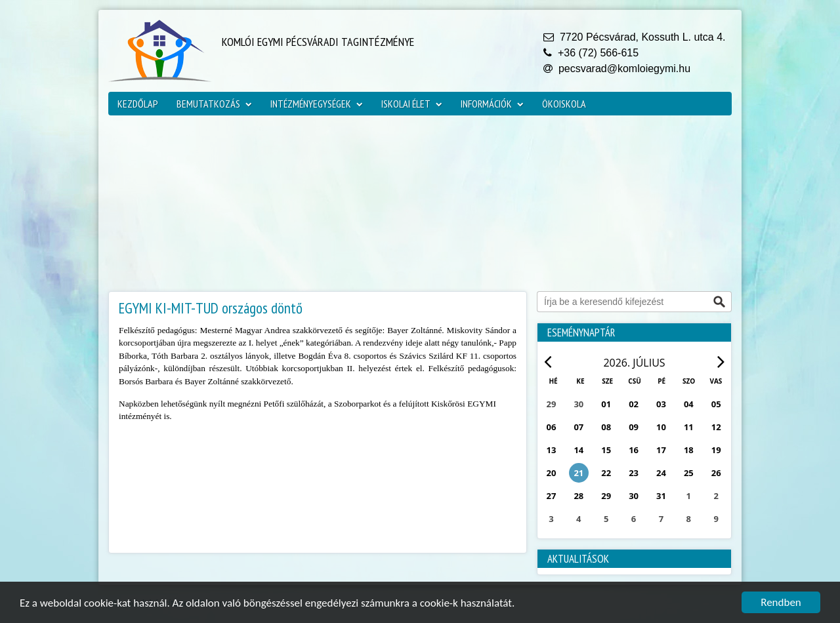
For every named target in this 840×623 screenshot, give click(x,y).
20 (552, 473)
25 (689, 473)
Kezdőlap (138, 104)
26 (716, 473)
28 (578, 496)
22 (606, 473)
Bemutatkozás (214, 104)
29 (606, 496)
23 (634, 473)
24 (661, 473)
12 (716, 427)
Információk (492, 104)
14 (578, 450)
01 (606, 404)
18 (689, 450)
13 (552, 450)
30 (634, 496)
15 (606, 450)
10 (661, 427)
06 (552, 427)
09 (634, 427)
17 (661, 450)
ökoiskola (564, 104)
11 (689, 427)
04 (689, 404)
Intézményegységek (317, 104)
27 (552, 496)
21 (578, 473)
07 (578, 427)
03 (661, 404)
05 (716, 404)
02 (634, 404)
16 (634, 450)
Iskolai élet (412, 104)
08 (606, 427)
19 (716, 450)
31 (661, 496)
